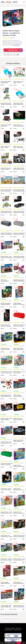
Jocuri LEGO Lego (7, 619)
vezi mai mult (16, 45)
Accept (19, 643)
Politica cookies (17, 630)
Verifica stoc (15, 50)
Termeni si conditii (10, 628)
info (11, 85)
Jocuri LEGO (16, 619)
